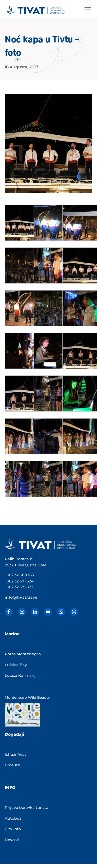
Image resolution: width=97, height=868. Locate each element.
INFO (10, 788)
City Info (13, 829)
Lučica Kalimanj (20, 675)
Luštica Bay (16, 665)
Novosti (12, 840)
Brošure (12, 765)
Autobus (13, 818)
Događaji (14, 734)
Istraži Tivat (15, 754)
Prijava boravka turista (27, 808)
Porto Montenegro (23, 654)
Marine (12, 634)
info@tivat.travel (22, 597)
